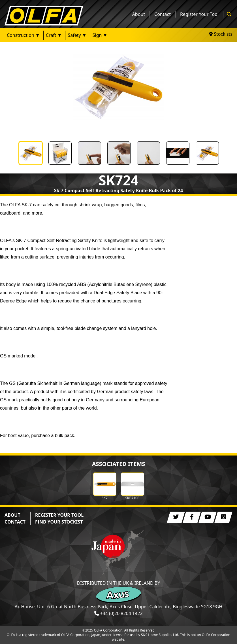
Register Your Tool (199, 14)
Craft (51, 35)
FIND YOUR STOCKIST (59, 522)
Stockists (221, 34)
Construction (21, 35)
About (139, 14)
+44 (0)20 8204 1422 (121, 613)
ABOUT (12, 515)
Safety (74, 35)
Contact (163, 14)
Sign (97, 35)
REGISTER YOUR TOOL (59, 515)
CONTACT (15, 522)
